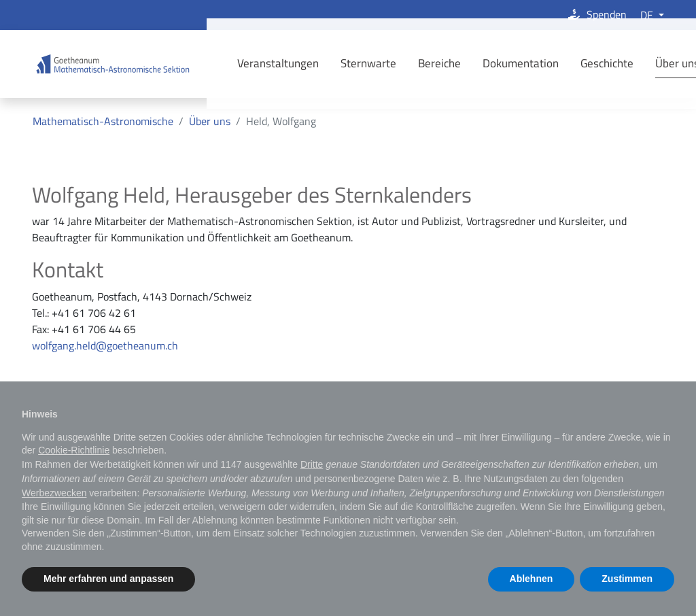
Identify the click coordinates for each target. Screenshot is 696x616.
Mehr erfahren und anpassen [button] (108, 579)
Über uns (658, 63)
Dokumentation (501, 63)
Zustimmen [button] (627, 579)
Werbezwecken (54, 493)
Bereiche (420, 63)
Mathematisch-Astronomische (103, 121)
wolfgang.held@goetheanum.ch (105, 345)
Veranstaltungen (258, 63)
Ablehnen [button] (532, 579)
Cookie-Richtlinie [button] (74, 450)
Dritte (312, 464)
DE (648, 15)
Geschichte (587, 63)
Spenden (596, 15)
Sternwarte (349, 63)
